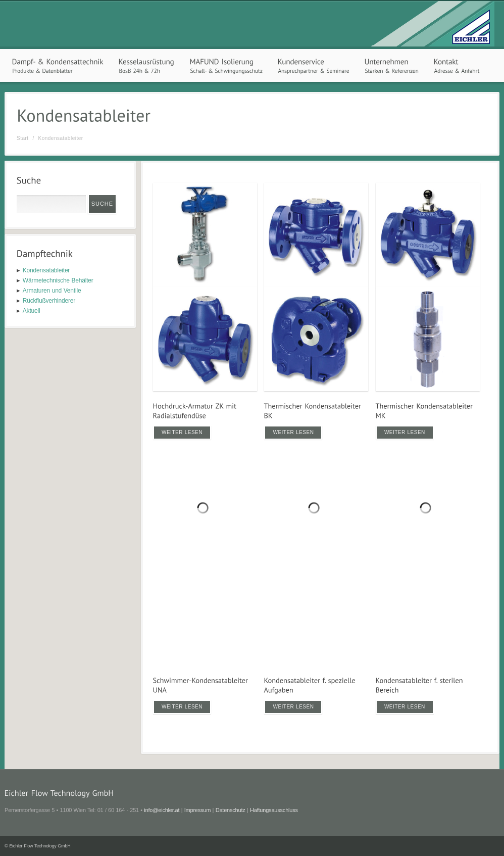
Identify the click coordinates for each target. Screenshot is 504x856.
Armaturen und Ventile (52, 291)
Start (23, 138)
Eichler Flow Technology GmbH (40, 846)
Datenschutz (231, 810)
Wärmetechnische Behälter (58, 280)
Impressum (198, 810)
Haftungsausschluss (274, 810)
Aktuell (32, 311)
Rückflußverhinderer (49, 301)
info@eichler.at (162, 810)
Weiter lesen (182, 432)
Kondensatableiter (46, 270)
